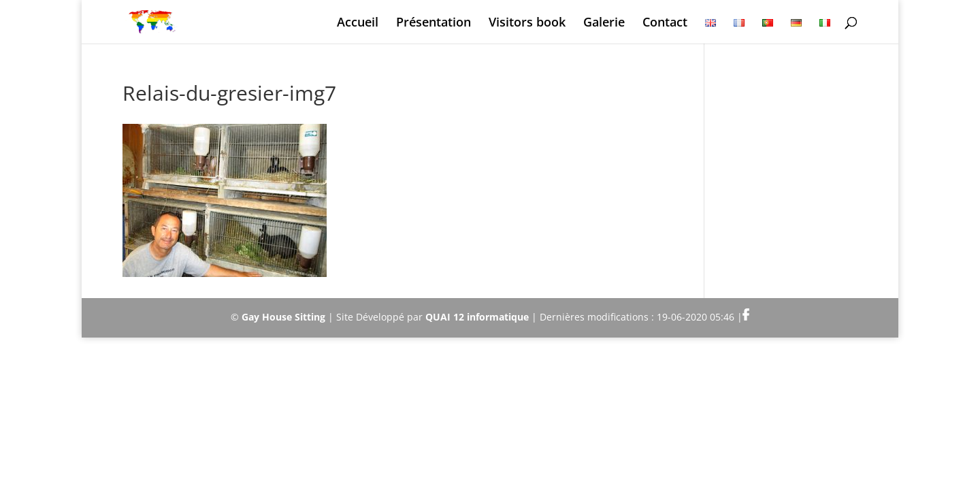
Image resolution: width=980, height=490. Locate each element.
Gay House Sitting (283, 317)
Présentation (434, 23)
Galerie (604, 23)
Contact (665, 23)
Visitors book (527, 23)
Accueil (358, 23)
